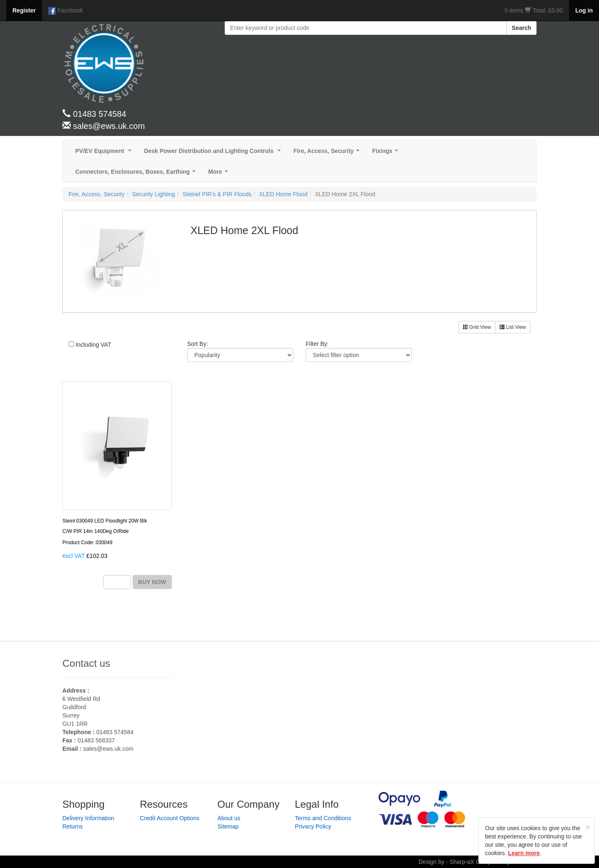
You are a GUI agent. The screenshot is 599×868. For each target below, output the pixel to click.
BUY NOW (152, 582)
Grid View (477, 327)
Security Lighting (153, 194)
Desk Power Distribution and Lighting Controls (214, 153)
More (219, 174)
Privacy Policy (313, 826)
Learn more (524, 853)
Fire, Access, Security (328, 153)
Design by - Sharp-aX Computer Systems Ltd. (478, 862)
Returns (73, 826)
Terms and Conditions (323, 818)
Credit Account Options (170, 818)
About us (229, 818)
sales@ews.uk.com (108, 749)
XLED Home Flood (283, 194)
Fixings (387, 153)
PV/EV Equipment (105, 153)
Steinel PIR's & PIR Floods (217, 194)
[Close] (588, 827)
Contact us (86, 663)
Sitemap (228, 826)
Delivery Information (88, 818)
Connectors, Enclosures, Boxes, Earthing (137, 174)
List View (513, 327)
